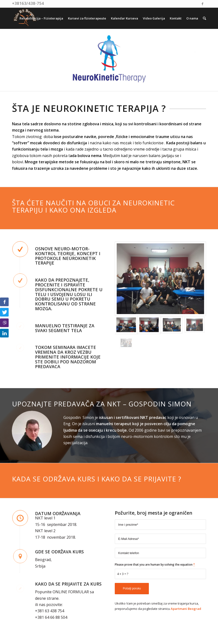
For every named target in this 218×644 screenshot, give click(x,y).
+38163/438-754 (28, 3)
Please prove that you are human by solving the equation (155, 565)
